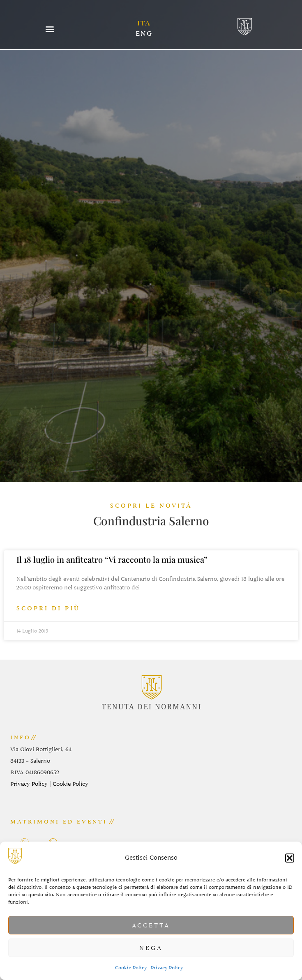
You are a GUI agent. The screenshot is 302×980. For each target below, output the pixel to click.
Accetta (151, 925)
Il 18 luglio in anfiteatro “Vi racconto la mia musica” (112, 559)
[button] (290, 858)
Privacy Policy (167, 968)
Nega (151, 948)
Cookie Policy (131, 968)
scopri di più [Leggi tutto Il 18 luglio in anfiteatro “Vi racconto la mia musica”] (48, 608)
